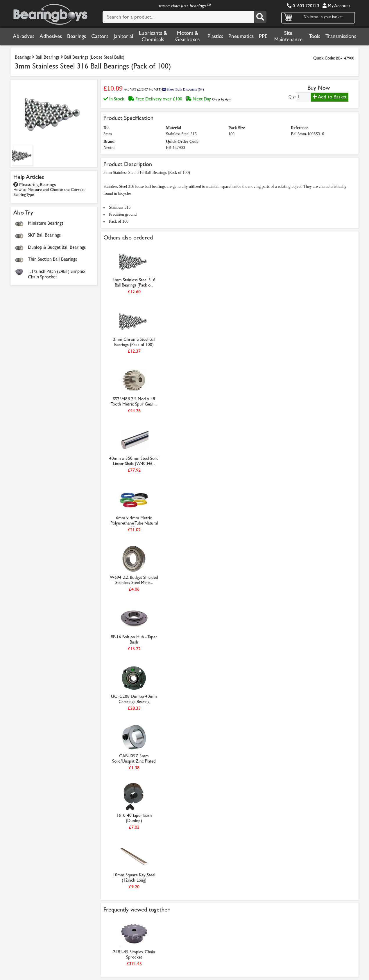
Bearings (77, 36)
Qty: (292, 97)
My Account (336, 6)
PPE (263, 36)
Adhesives (51, 36)
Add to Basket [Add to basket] (330, 97)
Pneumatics (241, 36)
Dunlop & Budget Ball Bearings (57, 247)
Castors (100, 36)
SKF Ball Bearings (44, 235)
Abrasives (24, 36)
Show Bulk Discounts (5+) (183, 89)
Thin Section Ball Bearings (52, 259)
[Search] (260, 17)
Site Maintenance (288, 36)
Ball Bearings (48, 57)
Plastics (215, 36)
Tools (315, 36)
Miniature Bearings (46, 223)
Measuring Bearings (49, 189)
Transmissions (341, 36)
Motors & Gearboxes (187, 36)
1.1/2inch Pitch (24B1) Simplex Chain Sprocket (57, 274)
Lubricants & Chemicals (153, 36)
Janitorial (123, 36)
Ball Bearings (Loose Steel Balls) (94, 57)
